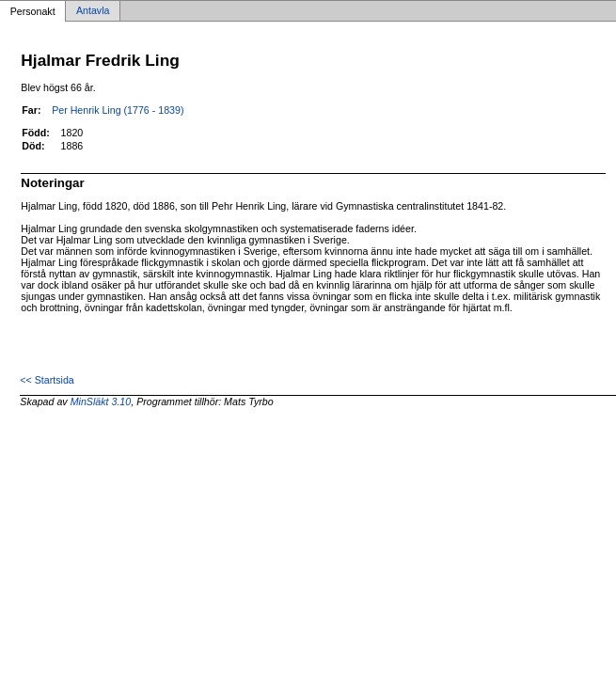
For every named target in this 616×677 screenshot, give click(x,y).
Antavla (93, 11)
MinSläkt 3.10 (101, 401)
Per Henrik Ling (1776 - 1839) (118, 110)
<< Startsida (47, 380)
